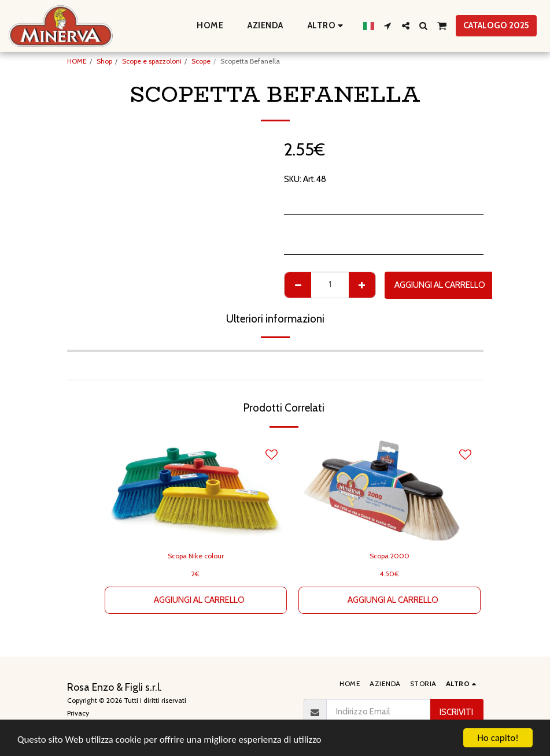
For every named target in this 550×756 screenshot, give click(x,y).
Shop (104, 61)
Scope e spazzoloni (152, 61)
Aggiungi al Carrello (440, 285)
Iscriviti (456, 712)
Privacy (78, 713)
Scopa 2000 (390, 556)
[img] (390, 490)
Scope (201, 61)
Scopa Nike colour (196, 556)
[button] (388, 26)
